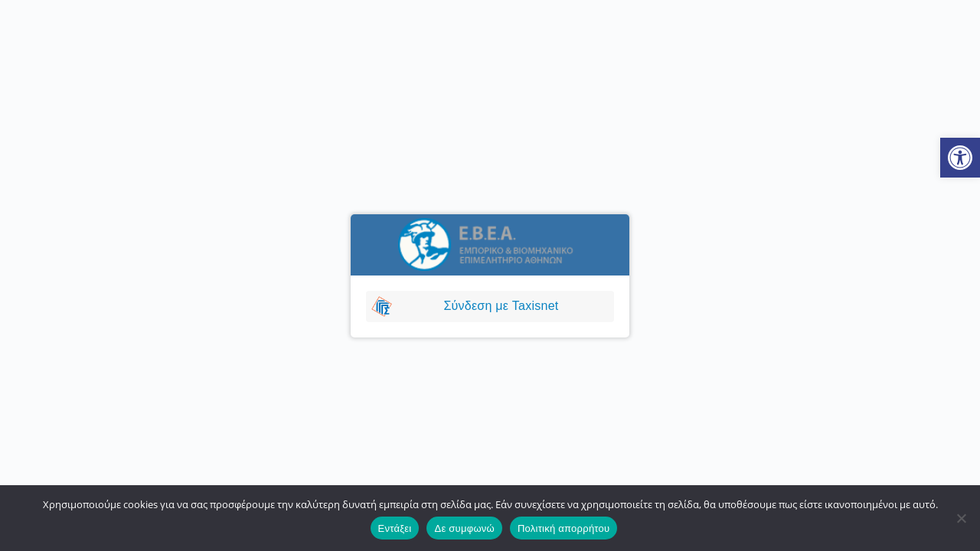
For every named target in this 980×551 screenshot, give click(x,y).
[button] (960, 158)
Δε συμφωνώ (464, 528)
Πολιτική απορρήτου (563, 528)
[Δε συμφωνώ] (961, 518)
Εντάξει (395, 528)
